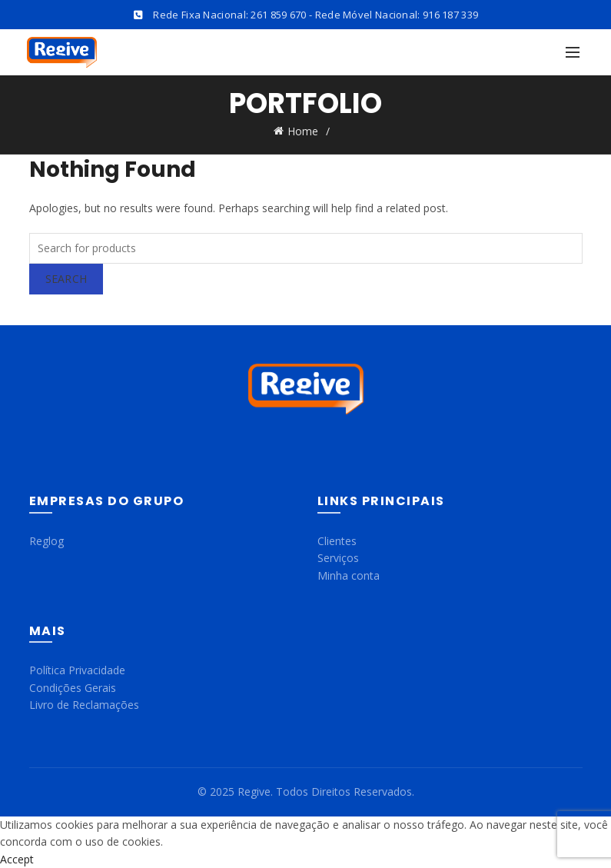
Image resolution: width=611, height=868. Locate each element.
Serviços (338, 558)
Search (66, 279)
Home (303, 131)
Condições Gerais (73, 688)
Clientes (337, 541)
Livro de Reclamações (84, 705)
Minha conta (349, 575)
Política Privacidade (77, 670)
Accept (17, 859)
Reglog (46, 541)
